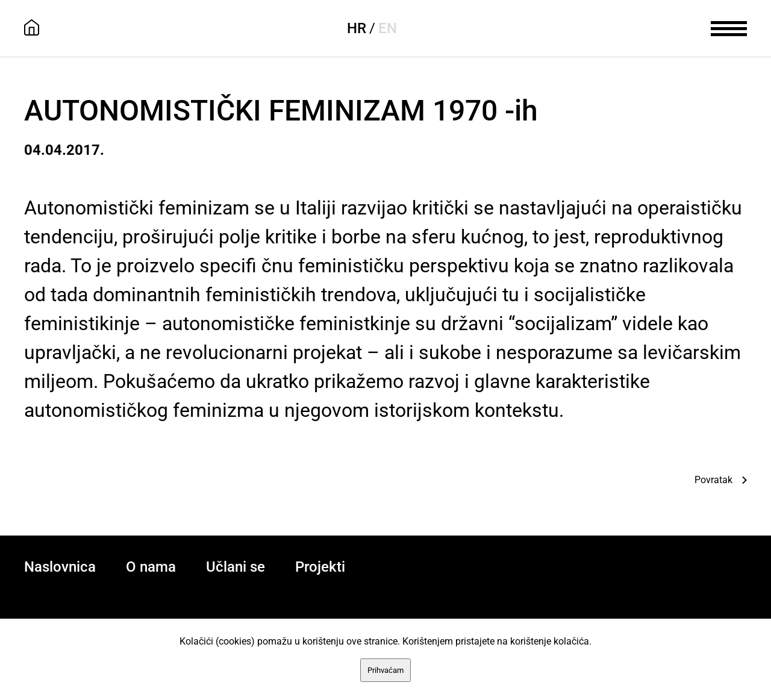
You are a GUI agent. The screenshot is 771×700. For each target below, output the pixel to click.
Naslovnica (60, 567)
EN (388, 28)
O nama (151, 567)
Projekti (320, 567)
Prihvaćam (385, 670)
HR (357, 28)
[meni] (729, 27)
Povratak (713, 480)
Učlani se (236, 567)
